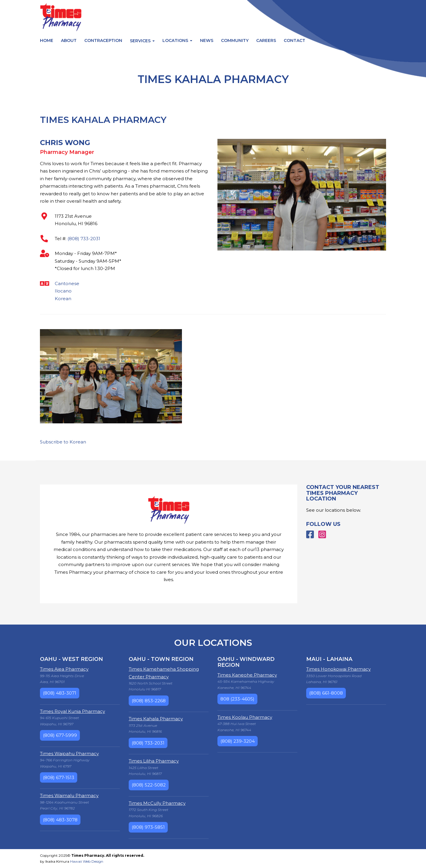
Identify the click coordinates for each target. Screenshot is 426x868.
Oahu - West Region (71, 659)
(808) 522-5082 (149, 785)
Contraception (103, 40)
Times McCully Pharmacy (157, 803)
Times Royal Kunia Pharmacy (72, 711)
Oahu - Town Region (161, 659)
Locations (177, 40)
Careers (266, 40)
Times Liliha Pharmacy (154, 761)
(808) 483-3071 (60, 693)
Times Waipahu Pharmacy (69, 754)
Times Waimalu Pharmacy (69, 795)
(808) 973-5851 (148, 827)
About (69, 40)
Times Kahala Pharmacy (156, 719)
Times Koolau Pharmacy (245, 717)
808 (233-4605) (237, 699)
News (207, 40)
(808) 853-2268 (149, 701)
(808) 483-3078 (60, 820)
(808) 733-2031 (84, 239)
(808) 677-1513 (59, 777)
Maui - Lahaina (329, 659)
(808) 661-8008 (326, 693)
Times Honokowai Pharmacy (338, 669)
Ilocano (63, 291)
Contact (295, 40)
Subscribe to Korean (63, 442)
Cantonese (67, 283)
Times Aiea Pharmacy (64, 669)
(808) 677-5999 (60, 735)
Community (235, 40)
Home (47, 40)
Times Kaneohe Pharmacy (247, 675)
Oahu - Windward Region (246, 662)
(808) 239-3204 (238, 741)
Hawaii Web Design (87, 861)
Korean (63, 299)
